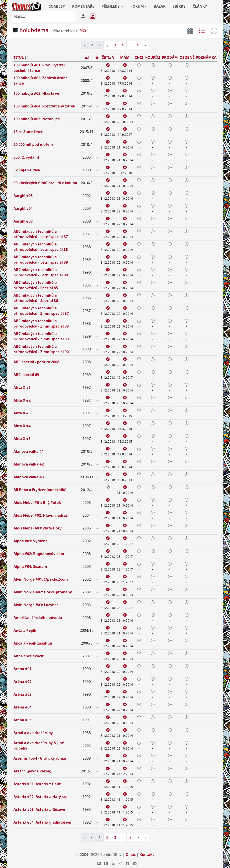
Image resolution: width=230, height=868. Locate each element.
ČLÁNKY (200, 6)
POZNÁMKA (206, 57)
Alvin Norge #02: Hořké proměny (43, 592)
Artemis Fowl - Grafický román (41, 758)
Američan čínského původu (38, 618)
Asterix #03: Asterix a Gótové (39, 809)
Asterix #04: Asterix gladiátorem (42, 822)
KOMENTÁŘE (83, 6)
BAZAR (160, 6)
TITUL (19, 57)
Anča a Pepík (25, 630)
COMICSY (57, 6)
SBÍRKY (179, 6)
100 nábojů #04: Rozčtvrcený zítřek (44, 106)
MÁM (125, 57)
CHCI (139, 57)
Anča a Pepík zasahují (33, 643)
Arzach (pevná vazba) (32, 771)
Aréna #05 (22, 720)
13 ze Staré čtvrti (28, 132)
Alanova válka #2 (29, 464)
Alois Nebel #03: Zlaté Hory (38, 528)
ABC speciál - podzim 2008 (36, 362)
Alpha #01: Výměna (31, 541)
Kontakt (147, 855)
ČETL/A (108, 57)
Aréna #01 (22, 669)
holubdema (34, 30)
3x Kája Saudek (27, 170)
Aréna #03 (22, 694)
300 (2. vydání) (26, 157)
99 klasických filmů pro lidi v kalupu (45, 183)
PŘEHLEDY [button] (111, 6)
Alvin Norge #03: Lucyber (36, 605)
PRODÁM (170, 57)
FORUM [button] (137, 6)
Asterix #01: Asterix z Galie (37, 784)
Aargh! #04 (23, 208)
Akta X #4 (22, 426)
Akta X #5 (22, 439)
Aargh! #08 (23, 221)
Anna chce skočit (29, 656)
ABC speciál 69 (26, 375)
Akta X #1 (22, 387)
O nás (131, 855)
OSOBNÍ (187, 57)
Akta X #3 (22, 413)
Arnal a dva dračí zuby (33, 733)
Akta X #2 (22, 400)
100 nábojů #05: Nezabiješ (36, 119)
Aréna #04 (22, 707)
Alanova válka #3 (29, 477)
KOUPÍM (153, 57)
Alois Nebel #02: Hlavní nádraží (41, 515)
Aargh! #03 (23, 196)
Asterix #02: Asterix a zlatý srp (41, 797)
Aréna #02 (22, 682)
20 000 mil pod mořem (33, 144)
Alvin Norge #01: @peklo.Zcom (41, 579)
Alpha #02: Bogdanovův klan (39, 554)
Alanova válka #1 (29, 451)
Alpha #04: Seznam (30, 566)
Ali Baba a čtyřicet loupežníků (40, 490)
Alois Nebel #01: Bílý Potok (37, 503)
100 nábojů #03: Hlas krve (36, 93)
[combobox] (44, 16)
